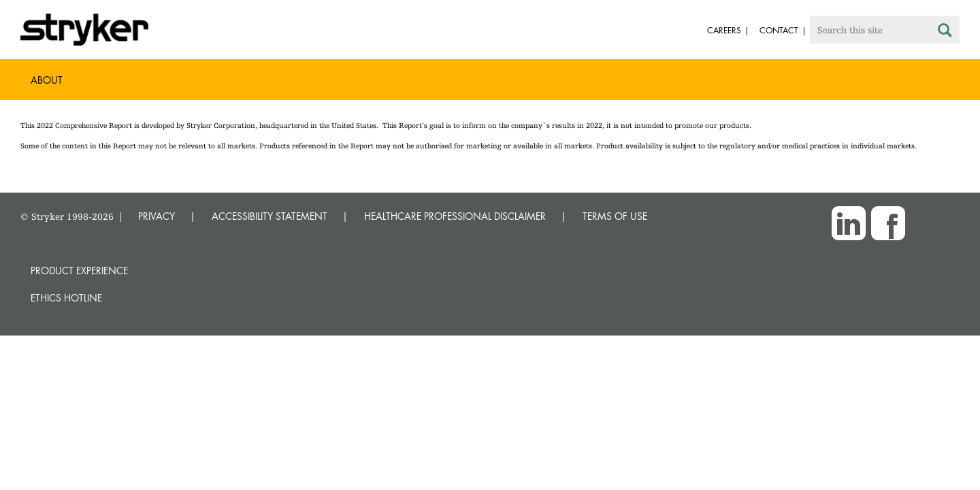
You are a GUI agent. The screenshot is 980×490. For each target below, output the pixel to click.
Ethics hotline (66, 298)
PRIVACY (157, 216)
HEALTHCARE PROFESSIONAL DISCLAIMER (455, 216)
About (47, 80)
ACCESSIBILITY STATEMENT (269, 216)
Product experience (79, 271)
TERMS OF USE (615, 216)
